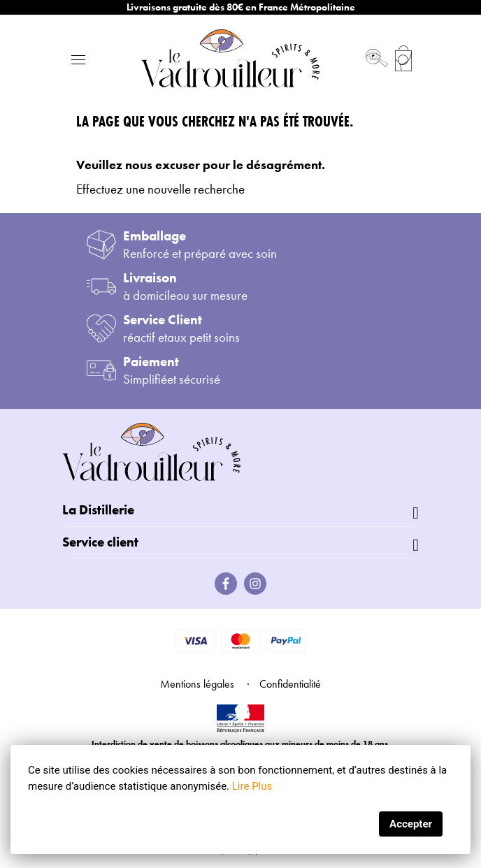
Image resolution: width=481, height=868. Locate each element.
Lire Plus (252, 786)
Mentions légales (197, 684)
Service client (100, 542)
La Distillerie (98, 510)
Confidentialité (290, 684)
